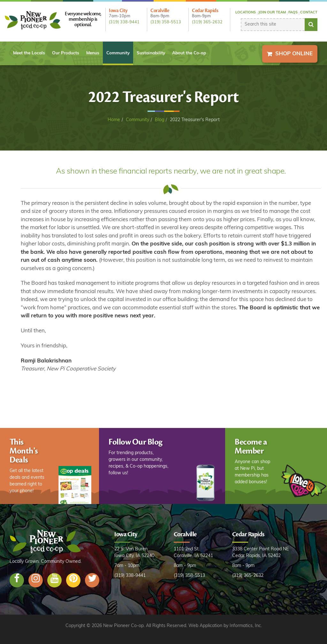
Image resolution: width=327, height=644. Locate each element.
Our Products (66, 53)
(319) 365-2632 (207, 22)
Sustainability (151, 53)
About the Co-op (189, 53)
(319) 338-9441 (124, 22)
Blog (160, 120)
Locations (246, 13)
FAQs (293, 13)
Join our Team (272, 13)
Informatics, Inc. (246, 626)
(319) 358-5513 (166, 22)
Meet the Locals (29, 53)
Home (114, 120)
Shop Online (294, 54)
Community (118, 53)
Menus (93, 53)
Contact (309, 13)
